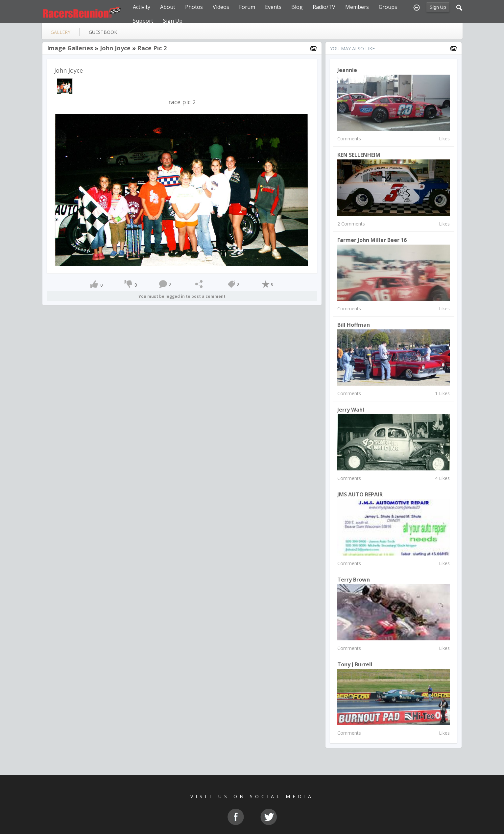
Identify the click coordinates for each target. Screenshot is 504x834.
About (168, 7)
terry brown (354, 580)
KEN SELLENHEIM (359, 155)
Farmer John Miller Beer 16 (372, 240)
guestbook (103, 32)
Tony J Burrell (355, 664)
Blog (297, 7)
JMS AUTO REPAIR (360, 494)
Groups (388, 7)
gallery (60, 32)
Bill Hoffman (354, 325)
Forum (247, 7)
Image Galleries (70, 48)
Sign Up (438, 7)
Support (143, 21)
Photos (194, 7)
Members (357, 7)
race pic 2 (152, 48)
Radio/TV (324, 7)
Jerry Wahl (351, 410)
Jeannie (347, 70)
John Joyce (115, 48)
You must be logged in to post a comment (182, 296)
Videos (221, 7)
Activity (142, 7)
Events (273, 7)
